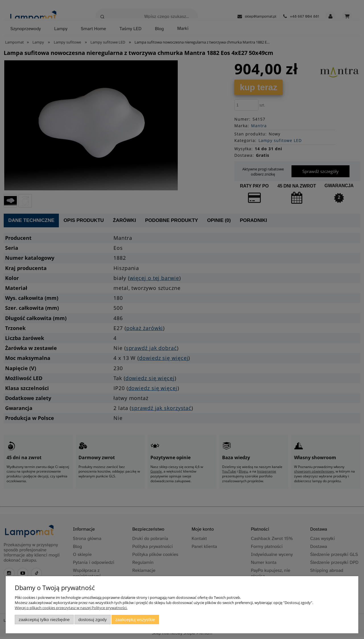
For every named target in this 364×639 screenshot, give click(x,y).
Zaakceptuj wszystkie (135, 620)
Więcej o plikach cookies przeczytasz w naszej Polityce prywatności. (71, 608)
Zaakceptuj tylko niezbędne (44, 620)
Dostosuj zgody (92, 620)
